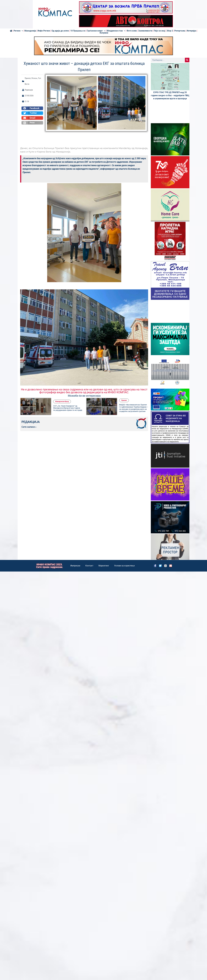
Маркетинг (104, 566)
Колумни (104, 33)
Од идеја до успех (60, 31)
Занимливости (145, 31)
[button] (32, 108)
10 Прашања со (78, 31)
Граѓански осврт (96, 31)
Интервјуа (192, 31)
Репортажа (180, 31)
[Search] (187, 60)
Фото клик (132, 31)
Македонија (30, 31)
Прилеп (28, 78)
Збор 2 (170, 31)
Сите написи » (29, 427)
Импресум (75, 566)
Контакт (89, 566)
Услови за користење (124, 566)
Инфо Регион (44, 31)
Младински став (116, 31)
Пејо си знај (159, 31)
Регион (18, 31)
